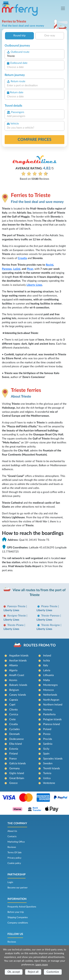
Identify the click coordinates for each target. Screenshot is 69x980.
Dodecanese (16, 739)
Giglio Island (17, 773)
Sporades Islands (53, 759)
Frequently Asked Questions (22, 907)
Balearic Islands (18, 685)
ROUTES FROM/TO (40, 645)
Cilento (14, 710)
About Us (12, 831)
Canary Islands (18, 695)
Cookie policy (14, 863)
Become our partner (18, 888)
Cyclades (15, 729)
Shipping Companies (18, 917)
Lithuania (48, 675)
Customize (53, 972)
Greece (13, 783)
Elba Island (16, 744)
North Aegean (51, 700)
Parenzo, (7, 269)
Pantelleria (49, 714)
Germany (15, 768)
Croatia (22, 258)
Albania (13, 665)
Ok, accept (14, 972)
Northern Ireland (53, 705)
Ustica (47, 778)
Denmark (15, 734)
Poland (47, 729)
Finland (13, 754)
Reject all (33, 972)
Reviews (12, 847)
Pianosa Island (51, 724)
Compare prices (34, 140)
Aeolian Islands (18, 661)
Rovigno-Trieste (17, 616)
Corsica (14, 714)
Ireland (47, 656)
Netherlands (50, 695)
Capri (12, 705)
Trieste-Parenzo (51, 616)
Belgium (14, 690)
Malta (46, 680)
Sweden (48, 763)
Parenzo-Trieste (17, 606)
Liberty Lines (34, 285)
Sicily (46, 749)
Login (10, 882)
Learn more (42, 965)
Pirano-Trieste (50, 606)
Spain (46, 754)
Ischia (46, 661)
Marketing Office (16, 842)
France (13, 759)
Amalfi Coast (17, 675)
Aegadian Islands (19, 656)
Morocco (48, 690)
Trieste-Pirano (16, 625)
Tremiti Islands (52, 768)
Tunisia (47, 773)
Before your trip (16, 912)
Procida (48, 739)
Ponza (47, 734)
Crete (12, 719)
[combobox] (34, 56)
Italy (46, 665)
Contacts (12, 836)
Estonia (14, 749)
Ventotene (49, 783)
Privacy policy (14, 858)
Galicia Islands (18, 763)
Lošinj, (17, 269)
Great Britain (17, 778)
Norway (48, 710)
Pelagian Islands (52, 719)
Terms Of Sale (15, 853)
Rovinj (50, 265)
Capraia (14, 700)
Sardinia (48, 744)
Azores (13, 680)
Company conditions (18, 923)
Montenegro (50, 685)
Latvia (47, 670)
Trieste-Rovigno (51, 625)
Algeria (13, 670)
